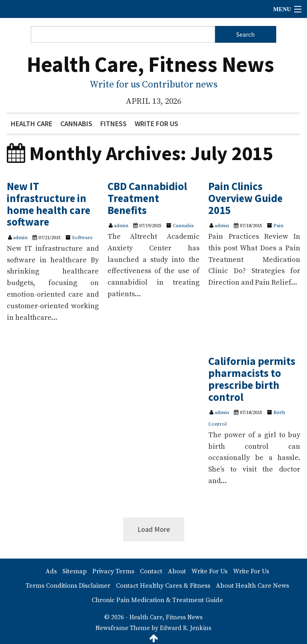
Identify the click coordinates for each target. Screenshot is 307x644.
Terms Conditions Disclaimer (68, 586)
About (177, 571)
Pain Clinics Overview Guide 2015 (245, 198)
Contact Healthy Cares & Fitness (163, 586)
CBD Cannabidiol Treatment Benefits (147, 198)
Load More (154, 529)
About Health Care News (252, 586)
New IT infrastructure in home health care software (49, 204)
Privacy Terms (113, 571)
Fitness (114, 124)
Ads (51, 571)
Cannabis (76, 124)
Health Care (32, 124)
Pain (278, 226)
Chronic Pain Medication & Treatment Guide (157, 600)
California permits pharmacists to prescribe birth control (252, 379)
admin (20, 238)
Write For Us (156, 124)
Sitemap (75, 571)
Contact (151, 571)
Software (82, 238)
